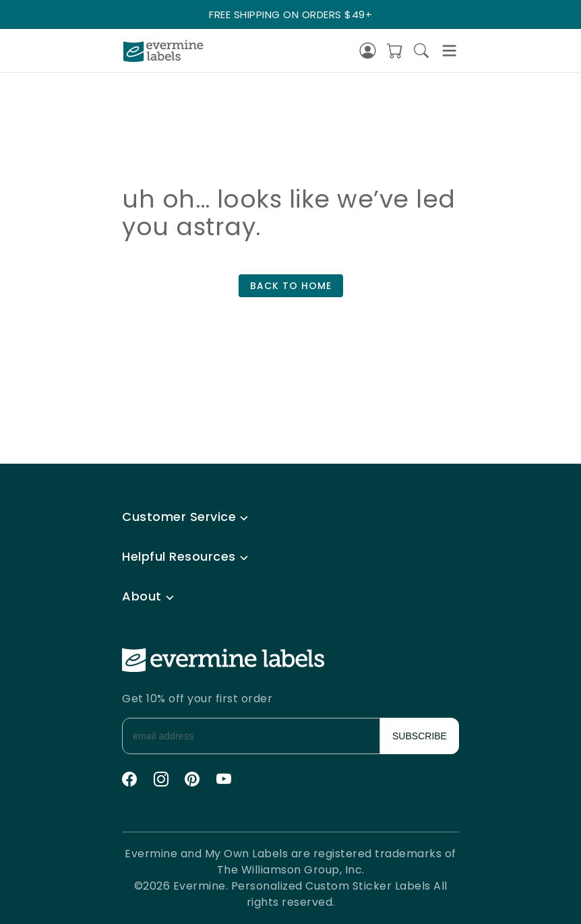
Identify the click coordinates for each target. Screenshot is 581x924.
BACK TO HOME (291, 286)
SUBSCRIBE (420, 736)
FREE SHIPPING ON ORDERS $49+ (290, 14)
